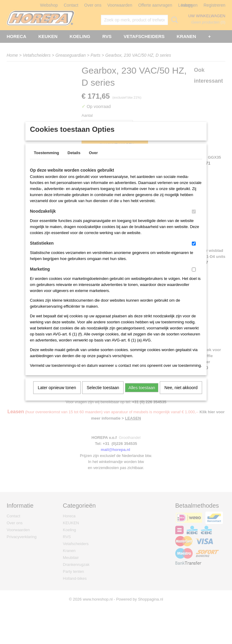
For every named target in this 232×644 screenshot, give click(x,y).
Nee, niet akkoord (181, 395)
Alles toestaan (142, 395)
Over (93, 161)
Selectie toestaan (103, 395)
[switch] (194, 219)
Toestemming (47, 161)
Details (74, 161)
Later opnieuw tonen (57, 395)
